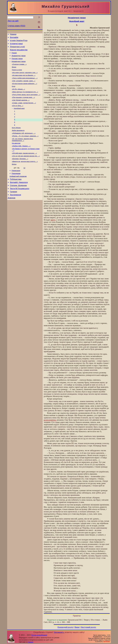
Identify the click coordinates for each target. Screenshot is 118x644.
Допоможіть (59, 632)
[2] (24, 180)
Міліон (14, 176)
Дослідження (15, 210)
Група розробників (39, 635)
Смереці (31, 642)
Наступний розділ (88, 627)
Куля (14, 92)
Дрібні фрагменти (18, 140)
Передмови (16, 186)
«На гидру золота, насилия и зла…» (25, 77)
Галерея (13, 206)
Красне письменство (19, 52)
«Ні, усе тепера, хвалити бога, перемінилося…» (23, 150)
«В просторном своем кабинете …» (24, 89)
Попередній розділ (65, 627)
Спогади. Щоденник (18, 199)
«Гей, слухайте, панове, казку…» (24, 86)
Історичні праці (16, 45)
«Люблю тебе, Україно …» (21, 156)
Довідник (12, 213)
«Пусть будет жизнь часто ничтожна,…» (26, 101)
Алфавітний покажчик (18, 189)
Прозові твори (17, 62)
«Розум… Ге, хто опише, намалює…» (25, 146)
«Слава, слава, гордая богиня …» (24, 110)
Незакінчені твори (19, 65)
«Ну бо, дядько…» (18, 95)
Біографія (14, 38)
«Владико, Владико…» (20, 170)
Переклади (16, 183)
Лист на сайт (13, 21)
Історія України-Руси (19, 42)
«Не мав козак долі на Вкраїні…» (24, 80)
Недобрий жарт (19, 116)
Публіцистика (16, 192)
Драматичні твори (19, 58)
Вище (77, 627)
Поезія (14, 55)
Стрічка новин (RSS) (16, 26)
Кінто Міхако (16, 137)
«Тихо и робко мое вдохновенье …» (25, 83)
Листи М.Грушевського (20, 203)
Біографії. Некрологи (19, 196)
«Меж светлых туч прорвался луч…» (25, 98)
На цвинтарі (16, 153)
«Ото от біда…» (18, 113)
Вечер (14, 71)
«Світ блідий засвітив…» (21, 107)
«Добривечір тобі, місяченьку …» (24, 143)
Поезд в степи (17, 74)
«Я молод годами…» (19, 68)
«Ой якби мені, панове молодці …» (24, 164)
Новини (13, 35)
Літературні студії (17, 48)
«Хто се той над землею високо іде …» (26, 167)
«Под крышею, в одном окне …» (23, 104)
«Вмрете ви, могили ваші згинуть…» (25, 173)
